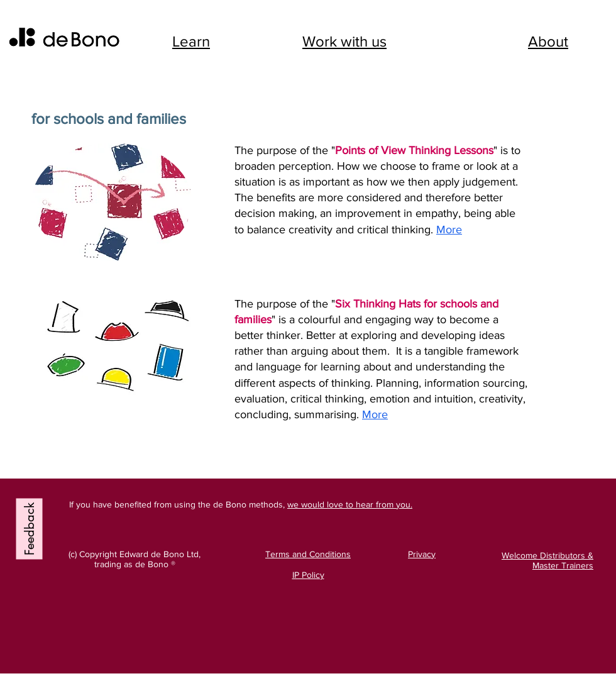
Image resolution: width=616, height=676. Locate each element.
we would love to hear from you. (350, 504)
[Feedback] (30, 529)
